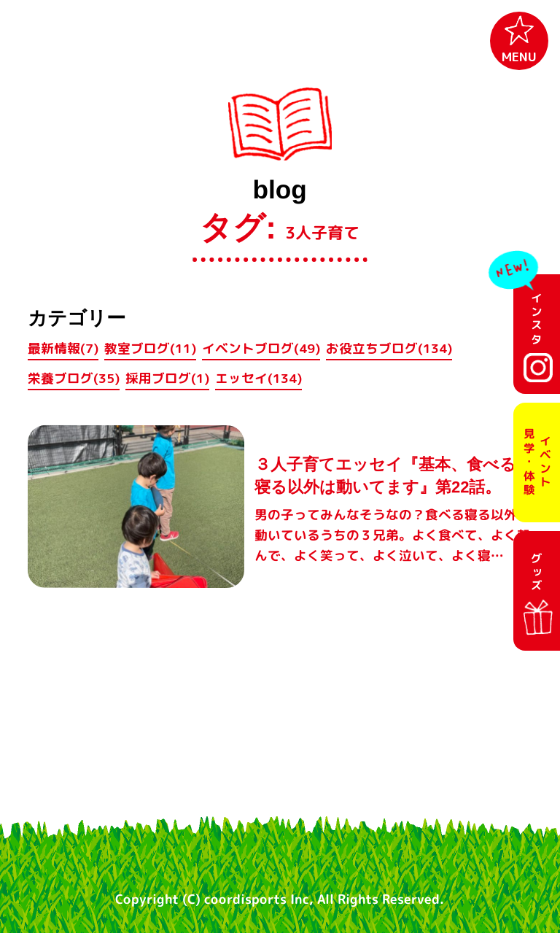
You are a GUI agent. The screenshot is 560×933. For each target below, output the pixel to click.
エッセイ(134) (258, 378)
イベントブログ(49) (261, 348)
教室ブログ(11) (150, 348)
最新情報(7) (63, 348)
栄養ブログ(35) (74, 378)
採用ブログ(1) (167, 378)
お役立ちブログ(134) (389, 348)
